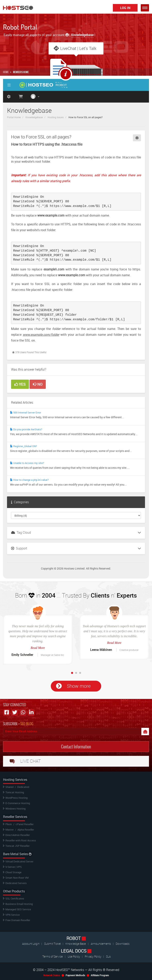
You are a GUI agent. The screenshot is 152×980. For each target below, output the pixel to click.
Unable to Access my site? (27, 463)
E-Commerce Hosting (18, 803)
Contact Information (76, 747)
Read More (38, 648)
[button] (145, 8)
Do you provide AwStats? (26, 429)
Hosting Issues (56, 117)
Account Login (31, 944)
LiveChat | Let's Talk (78, 48)
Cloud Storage (13, 872)
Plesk (9, 824)
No (38, 384)
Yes (20, 384)
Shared (9, 787)
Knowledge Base (76, 944)
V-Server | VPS (14, 867)
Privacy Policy (93, 956)
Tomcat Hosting (15, 792)
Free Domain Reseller (18, 920)
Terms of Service (53, 956)
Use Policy (74, 956)
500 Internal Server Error (26, 412)
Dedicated (23, 787)
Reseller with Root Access (21, 840)
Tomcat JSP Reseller (17, 846)
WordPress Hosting (16, 798)
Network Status (52, 975)
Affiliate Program (100, 975)
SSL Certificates (15, 898)
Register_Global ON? (23, 446)
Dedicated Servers (16, 883)
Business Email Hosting (19, 904)
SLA (108, 956)
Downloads (123, 944)
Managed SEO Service (18, 909)
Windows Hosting (15, 809)
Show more (79, 686)
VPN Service (13, 915)
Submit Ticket (53, 944)
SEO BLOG (27, 724)
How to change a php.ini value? (29, 480)
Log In (125, 8)
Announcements (101, 944)
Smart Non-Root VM (17, 878)
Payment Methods (75, 975)
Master (10, 830)
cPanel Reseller (25, 824)
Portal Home (14, 117)
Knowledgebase (34, 117)
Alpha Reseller (26, 830)
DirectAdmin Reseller (18, 835)
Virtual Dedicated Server (19, 861)
